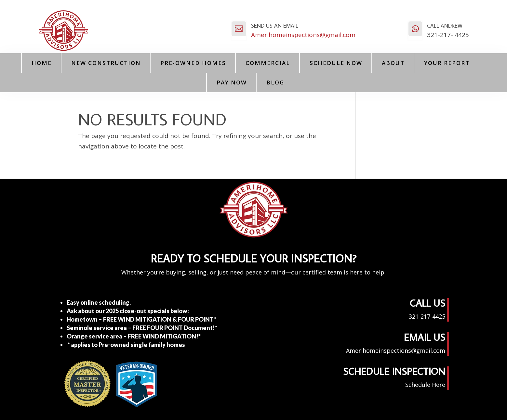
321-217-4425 (427, 316)
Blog (275, 82)
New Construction (106, 63)
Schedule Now (336, 63)
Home (42, 63)
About (393, 63)
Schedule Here (425, 385)
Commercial (268, 63)
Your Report (447, 63)
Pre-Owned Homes (193, 63)
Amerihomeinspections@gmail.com (303, 35)
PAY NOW (232, 82)
